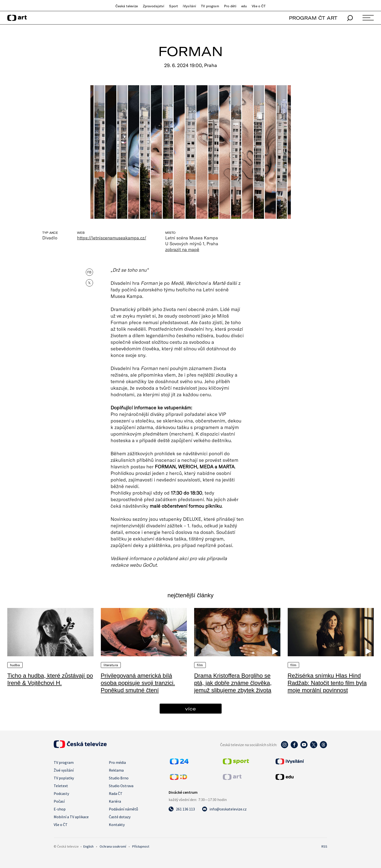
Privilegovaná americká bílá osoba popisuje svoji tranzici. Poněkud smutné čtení (138, 683)
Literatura (111, 665)
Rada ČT (116, 793)
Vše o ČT (259, 6)
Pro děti (230, 6)
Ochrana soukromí (113, 846)
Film (200, 665)
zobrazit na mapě (182, 249)
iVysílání (189, 6)
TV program (210, 6)
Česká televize (127, 6)
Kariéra (115, 801)
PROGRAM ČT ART (313, 18)
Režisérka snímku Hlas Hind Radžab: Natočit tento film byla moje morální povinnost (327, 683)
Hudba (15, 665)
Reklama (116, 770)
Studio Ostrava (121, 786)
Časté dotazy (120, 817)
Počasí (59, 801)
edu (244, 6)
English (88, 846)
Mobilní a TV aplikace (71, 817)
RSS (324, 846)
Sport (173, 6)
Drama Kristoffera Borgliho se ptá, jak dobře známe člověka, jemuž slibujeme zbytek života (233, 683)
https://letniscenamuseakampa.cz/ (112, 238)
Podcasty (61, 793)
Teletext (61, 786)
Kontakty (117, 825)
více (190, 709)
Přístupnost (141, 846)
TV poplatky (64, 778)
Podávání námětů (123, 809)
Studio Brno (119, 778)
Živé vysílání (64, 770)
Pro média (117, 762)
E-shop (60, 809)
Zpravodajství (154, 6)
